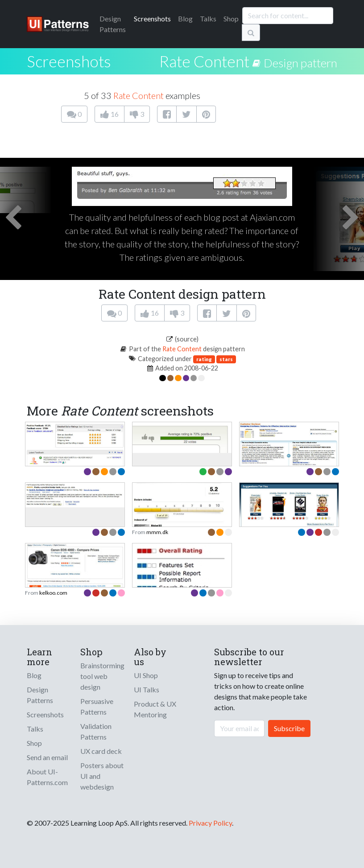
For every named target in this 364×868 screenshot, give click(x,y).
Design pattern (300, 63)
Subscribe (289, 728)
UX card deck (101, 751)
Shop (231, 19)
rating (204, 359)
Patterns (113, 24)
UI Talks (147, 689)
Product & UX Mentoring (155, 709)
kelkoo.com (53, 593)
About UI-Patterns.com (47, 777)
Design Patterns (40, 695)
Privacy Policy (210, 823)
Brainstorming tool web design (102, 676)
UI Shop (146, 675)
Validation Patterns (96, 731)
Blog (185, 19)
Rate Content (204, 61)
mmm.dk (157, 532)
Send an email (47, 757)
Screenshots (152, 19)
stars (226, 359)
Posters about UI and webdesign (102, 776)
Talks (208, 19)
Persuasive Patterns (97, 706)
